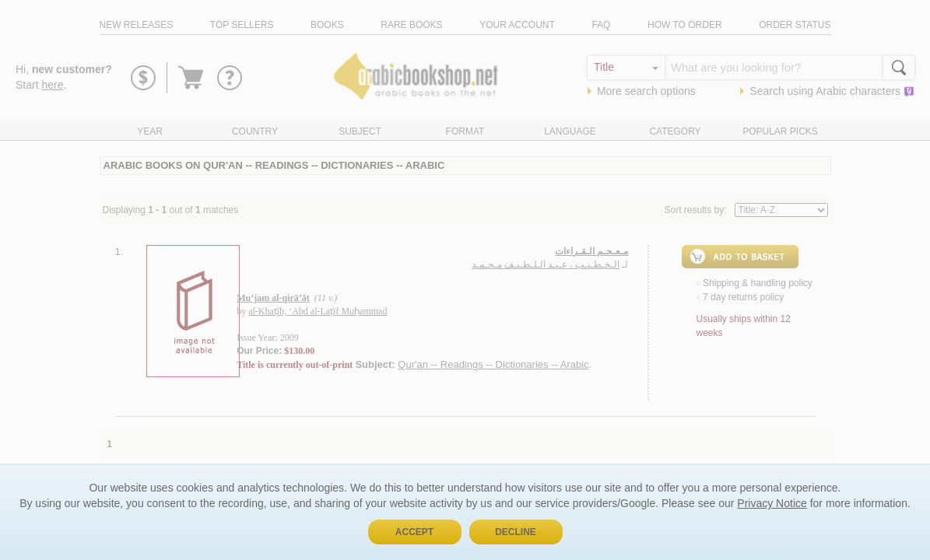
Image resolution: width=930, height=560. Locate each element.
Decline (516, 532)
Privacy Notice (772, 503)
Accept (414, 532)
